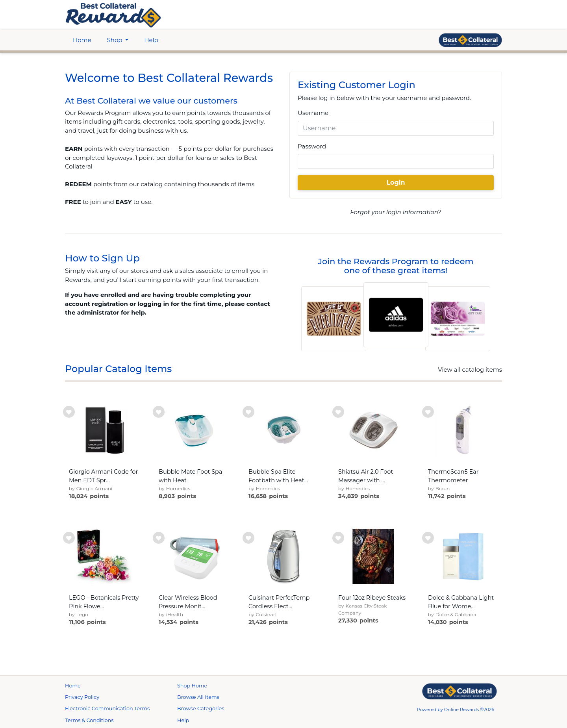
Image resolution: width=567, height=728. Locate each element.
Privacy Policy (82, 697)
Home (82, 40)
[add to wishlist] (69, 412)
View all (470, 370)
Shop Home (192, 686)
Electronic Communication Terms (107, 709)
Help (151, 40)
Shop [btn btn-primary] (116, 40)
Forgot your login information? (396, 212)
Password (312, 146)
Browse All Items (198, 697)
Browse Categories (201, 709)
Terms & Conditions (89, 720)
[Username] (396, 128)
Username (313, 113)
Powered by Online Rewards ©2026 (456, 709)
